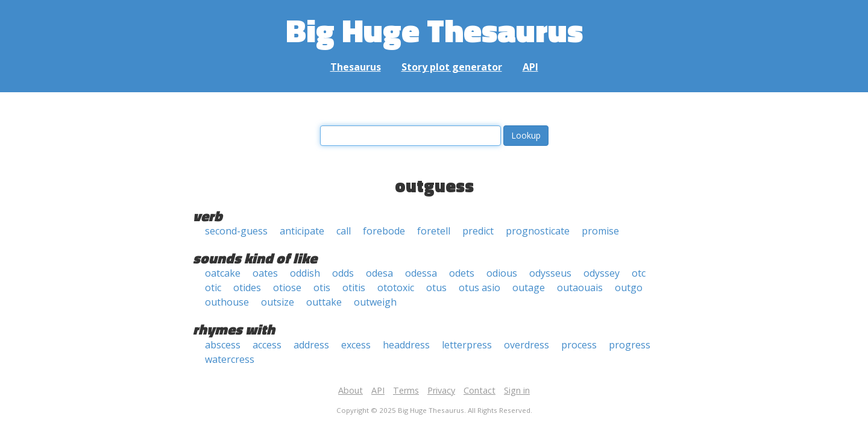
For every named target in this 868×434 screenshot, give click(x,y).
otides (247, 288)
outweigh (375, 302)
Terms (406, 390)
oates (265, 273)
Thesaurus (356, 67)
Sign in (517, 390)
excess (356, 345)
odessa (421, 273)
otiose (287, 288)
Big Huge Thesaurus (434, 30)
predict (478, 231)
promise (600, 231)
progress (630, 345)
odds (343, 273)
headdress (406, 345)
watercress (230, 359)
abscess (223, 345)
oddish (305, 273)
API (530, 67)
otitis (354, 288)
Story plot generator (452, 67)
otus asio (480, 288)
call (344, 231)
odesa (379, 273)
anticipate (302, 231)
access (267, 345)
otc (639, 273)
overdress (527, 345)
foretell (434, 231)
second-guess (236, 231)
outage (529, 288)
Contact (480, 390)
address (311, 345)
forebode (384, 231)
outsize (278, 302)
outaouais (580, 288)
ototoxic (396, 288)
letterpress (467, 345)
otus (436, 288)
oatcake (223, 273)
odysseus (550, 273)
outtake (324, 302)
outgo (629, 288)
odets (462, 273)
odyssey (602, 273)
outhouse (227, 302)
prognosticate (538, 231)
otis (322, 288)
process (579, 345)
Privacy (441, 390)
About (351, 390)
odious (502, 273)
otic (213, 288)
